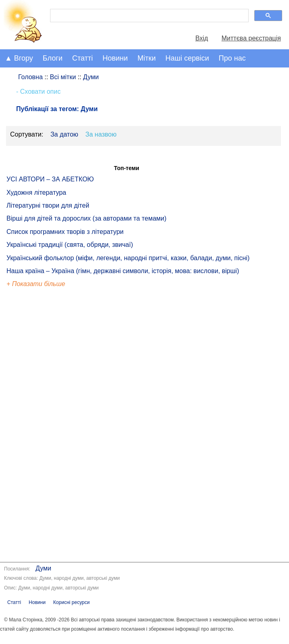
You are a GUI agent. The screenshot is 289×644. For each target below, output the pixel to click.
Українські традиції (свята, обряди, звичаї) (70, 245)
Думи (43, 568)
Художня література (36, 193)
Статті (83, 58)
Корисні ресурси (71, 602)
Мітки (147, 58)
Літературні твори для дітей (48, 205)
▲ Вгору (19, 58)
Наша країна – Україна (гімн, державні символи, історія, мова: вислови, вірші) (123, 271)
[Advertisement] (44, 426)
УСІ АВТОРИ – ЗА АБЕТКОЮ (50, 179)
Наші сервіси (187, 58)
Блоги (53, 58)
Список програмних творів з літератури (65, 232)
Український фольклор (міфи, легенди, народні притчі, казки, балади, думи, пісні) (128, 258)
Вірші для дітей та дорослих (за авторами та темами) (86, 218)
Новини (115, 58)
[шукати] (149, 16)
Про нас (232, 58)
